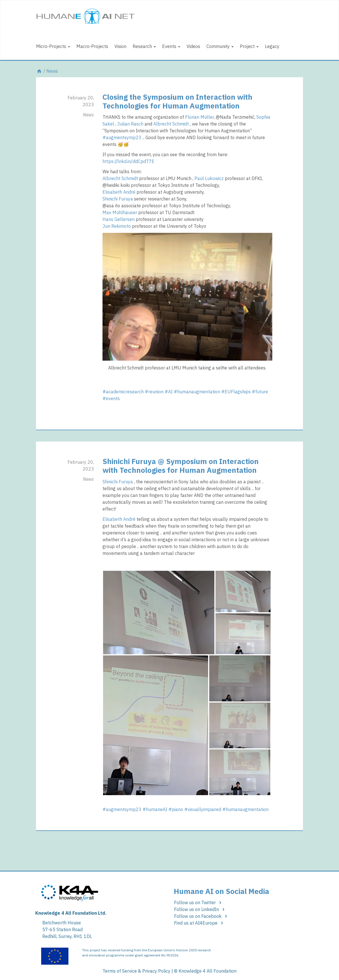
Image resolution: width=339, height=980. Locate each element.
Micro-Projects (53, 46)
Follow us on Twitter (199, 902)
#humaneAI (155, 809)
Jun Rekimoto (117, 226)
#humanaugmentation (197, 392)
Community (220, 46)
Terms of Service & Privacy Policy (136, 971)
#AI (169, 392)
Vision (120, 46)
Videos (193, 46)
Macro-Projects (92, 46)
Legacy (272, 46)
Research (144, 46)
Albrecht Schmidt (171, 124)
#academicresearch (123, 392)
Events (171, 46)
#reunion (154, 392)
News (52, 71)
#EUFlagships (236, 392)
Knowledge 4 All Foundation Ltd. (71, 913)
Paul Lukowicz (209, 178)
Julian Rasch (130, 124)
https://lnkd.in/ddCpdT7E (128, 161)
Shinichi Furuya (118, 199)
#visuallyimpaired (203, 809)
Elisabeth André (119, 192)
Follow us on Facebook (201, 916)
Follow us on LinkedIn (200, 909)
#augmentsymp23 (122, 137)
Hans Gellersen (119, 219)
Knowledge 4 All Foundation (208, 971)
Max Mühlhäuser (120, 212)
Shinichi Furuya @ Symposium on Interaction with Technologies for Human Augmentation (181, 466)
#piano (176, 809)
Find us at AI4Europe (199, 923)
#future (260, 392)
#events (111, 398)
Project (249, 46)
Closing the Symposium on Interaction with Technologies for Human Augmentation (177, 101)
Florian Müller (199, 117)
